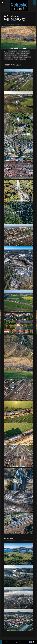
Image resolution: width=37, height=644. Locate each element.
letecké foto (23, 55)
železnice (23, 59)
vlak (16, 59)
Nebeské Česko (17, 57)
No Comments (18, 24)
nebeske (8, 57)
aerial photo (13, 51)
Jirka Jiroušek (25, 53)
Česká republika (24, 51)
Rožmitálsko (9, 59)
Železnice (8, 24)
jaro (18, 53)
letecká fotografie (11, 55)
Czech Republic (10, 53)
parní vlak (27, 57)
